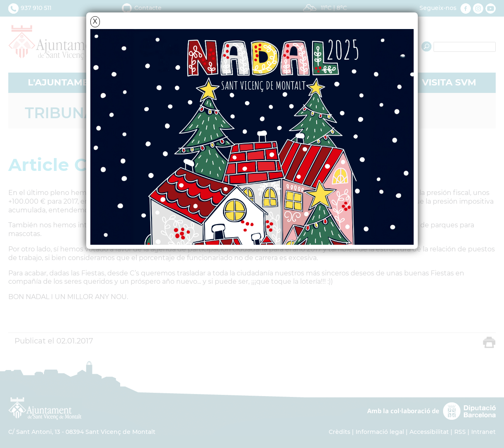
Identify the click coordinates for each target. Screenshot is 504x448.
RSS (460, 432)
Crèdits (339, 432)
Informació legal (380, 432)
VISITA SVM (449, 82)
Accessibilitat (429, 432)
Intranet (483, 432)
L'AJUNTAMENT (65, 82)
